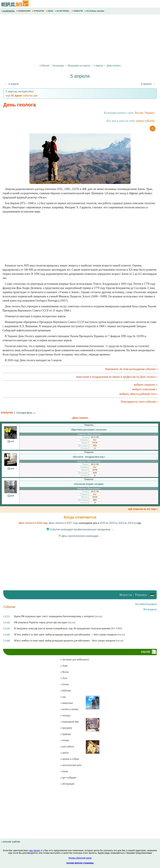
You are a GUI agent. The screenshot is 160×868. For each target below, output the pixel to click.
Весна (65, 672)
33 (95, 448)
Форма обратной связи (80, 858)
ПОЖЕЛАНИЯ (24, 11)
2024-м (113, 523)
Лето (64, 678)
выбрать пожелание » (145, 389)
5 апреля (98, 65)
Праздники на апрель (79, 65)
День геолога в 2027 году (63, 523)
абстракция (67, 784)
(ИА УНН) (116, 628)
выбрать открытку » (146, 385)
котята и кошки (69, 709)
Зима (64, 666)
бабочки (66, 691)
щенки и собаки (70, 759)
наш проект (35, 850)
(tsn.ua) (98, 616)
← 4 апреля (12, 84)
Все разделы (150, 609)
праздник (66, 728)
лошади (65, 715)
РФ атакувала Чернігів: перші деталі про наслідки (41, 622)
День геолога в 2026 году (33, 523)
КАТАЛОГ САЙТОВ (11, 842)
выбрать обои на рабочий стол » (138, 394)
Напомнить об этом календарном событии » (131, 369)
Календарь (58, 65)
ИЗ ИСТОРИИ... (63, 11)
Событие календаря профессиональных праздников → (80, 529)
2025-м (104, 523)
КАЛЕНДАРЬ (8, 11)
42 (95, 475)
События (44, 65)
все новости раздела (146, 604)
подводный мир (70, 722)
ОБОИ (50, 11)
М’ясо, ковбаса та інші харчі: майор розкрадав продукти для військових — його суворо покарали (66, 634)
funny (64, 771)
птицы (65, 740)
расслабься (67, 746)
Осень (65, 684)
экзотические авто (71, 765)
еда (63, 697)
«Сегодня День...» (26, 413)
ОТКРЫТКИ (38, 11)
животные (67, 703)
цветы (65, 753)
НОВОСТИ (78, 11)
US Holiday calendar (95, 11)
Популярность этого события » (139, 402)
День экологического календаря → (80, 536)
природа (66, 734)
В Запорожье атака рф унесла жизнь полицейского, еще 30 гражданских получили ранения (62, 628)
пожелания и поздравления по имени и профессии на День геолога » (117, 377)
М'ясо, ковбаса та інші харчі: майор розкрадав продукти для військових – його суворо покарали (65, 641)
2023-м (122, 523)
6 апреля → (148, 84)
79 (95, 503)
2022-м (132, 523)
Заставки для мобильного (75, 659)
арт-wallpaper (68, 778)
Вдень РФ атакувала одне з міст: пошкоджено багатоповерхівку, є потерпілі (54, 616)
